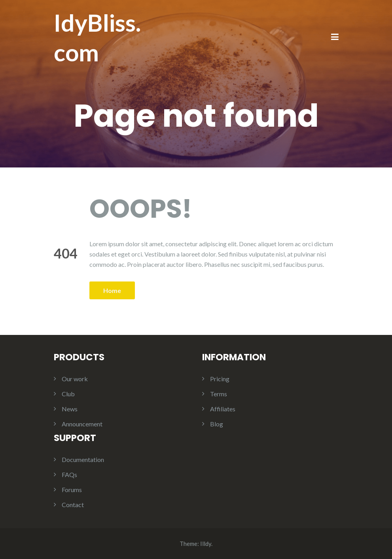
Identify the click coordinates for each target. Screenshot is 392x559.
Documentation (83, 459)
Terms (219, 394)
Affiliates (223, 409)
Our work (75, 379)
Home (112, 290)
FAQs (69, 474)
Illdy (206, 544)
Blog (217, 424)
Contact (73, 505)
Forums (72, 490)
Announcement (82, 424)
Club (68, 394)
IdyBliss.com (97, 37)
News (70, 409)
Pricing (220, 379)
